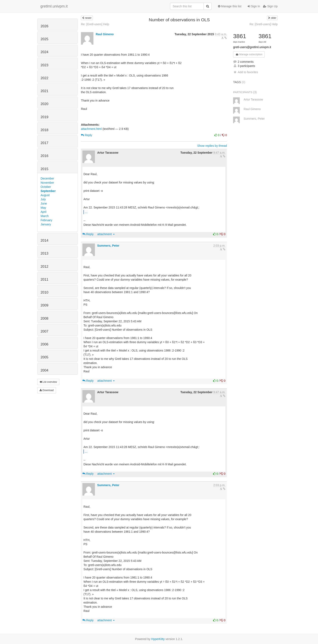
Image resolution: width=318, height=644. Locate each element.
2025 (44, 39)
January (46, 224)
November (47, 183)
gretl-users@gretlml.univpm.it (252, 47)
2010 (44, 292)
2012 (44, 267)
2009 (44, 305)
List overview (48, 382)
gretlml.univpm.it (54, 6)
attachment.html (91, 129)
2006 (44, 344)
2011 (44, 279)
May (43, 208)
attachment (106, 234)
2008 (44, 318)
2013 (44, 253)
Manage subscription (249, 54)
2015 (44, 169)
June (44, 203)
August (45, 195)
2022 (44, 78)
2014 (44, 240)
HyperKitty (158, 639)
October (46, 187)
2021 (44, 91)
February (46, 220)
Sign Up (270, 6)
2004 (44, 370)
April (43, 212)
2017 (44, 143)
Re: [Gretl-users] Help (95, 24)
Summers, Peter (108, 246)
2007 (44, 331)
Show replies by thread (212, 146)
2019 (44, 117)
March (45, 216)
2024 (44, 52)
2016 (44, 156)
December (47, 178)
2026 (44, 26)
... (86, 212)
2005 (44, 357)
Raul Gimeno (105, 34)
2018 (44, 130)
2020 (44, 104)
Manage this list (230, 6)
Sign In (254, 6)
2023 (44, 65)
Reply (87, 135)
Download (47, 390)
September (48, 191)
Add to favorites (245, 72)
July (43, 199)
